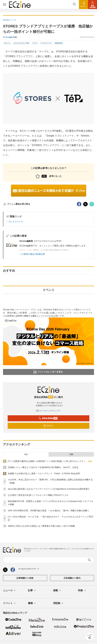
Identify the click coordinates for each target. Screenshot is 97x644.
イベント (10, 603)
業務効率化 (59, 43)
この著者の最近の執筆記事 (32, 254)
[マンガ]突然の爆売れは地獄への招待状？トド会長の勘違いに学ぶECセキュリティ (47, 461)
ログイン (48, 426)
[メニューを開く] (5, 4)
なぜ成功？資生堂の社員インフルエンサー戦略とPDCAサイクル (38, 495)
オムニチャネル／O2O (21, 43)
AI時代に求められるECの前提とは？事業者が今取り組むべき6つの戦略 (41, 526)
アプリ (35, 43)
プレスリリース (16, 222)
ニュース (10, 591)
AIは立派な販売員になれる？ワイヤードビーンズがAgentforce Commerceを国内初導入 (49, 489)
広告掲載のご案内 (72, 578)
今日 (26, 454)
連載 (57, 591)
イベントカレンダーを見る (48, 372)
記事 (32, 591)
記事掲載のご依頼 (25, 578)
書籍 (32, 603)
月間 (71, 454)
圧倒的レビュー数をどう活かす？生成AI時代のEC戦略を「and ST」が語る (43, 467)
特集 (82, 591)
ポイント (7, 43)
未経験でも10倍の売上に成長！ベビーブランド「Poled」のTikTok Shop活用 (44, 473)
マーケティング (46, 43)
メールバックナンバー (49, 411)
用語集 (58, 603)
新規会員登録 (48, 418)
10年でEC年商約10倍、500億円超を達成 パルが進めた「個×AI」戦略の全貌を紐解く (49, 511)
